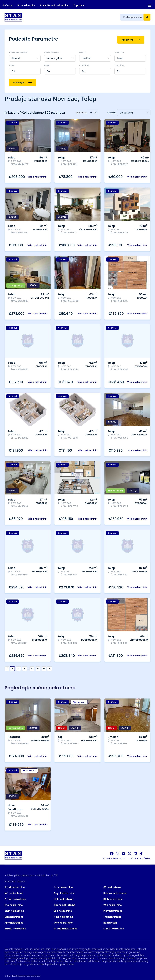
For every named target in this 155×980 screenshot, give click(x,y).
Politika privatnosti (115, 856)
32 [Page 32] (32, 667)
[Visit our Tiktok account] (141, 852)
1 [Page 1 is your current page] (12, 667)
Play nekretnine (113, 909)
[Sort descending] (96, 111)
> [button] (50, 667)
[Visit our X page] (129, 852)
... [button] (28, 667)
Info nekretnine (14, 891)
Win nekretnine (113, 903)
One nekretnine (63, 921)
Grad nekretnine (15, 885)
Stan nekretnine (14, 909)
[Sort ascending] (91, 111)
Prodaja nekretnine (66, 927)
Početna (8, 5)
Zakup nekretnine (15, 927)
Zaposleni (79, 5)
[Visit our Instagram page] (118, 852)
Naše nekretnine (26, 5)
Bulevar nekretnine (115, 891)
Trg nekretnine (112, 915)
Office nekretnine (15, 897)
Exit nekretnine (63, 909)
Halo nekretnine (64, 897)
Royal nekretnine (64, 891)
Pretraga (23, 81)
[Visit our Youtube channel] (124, 852)
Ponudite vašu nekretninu (54, 5)
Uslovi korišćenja (140, 856)
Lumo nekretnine (114, 927)
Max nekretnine (14, 915)
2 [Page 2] (18, 667)
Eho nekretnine (14, 903)
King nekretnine (63, 915)
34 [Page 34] (44, 667)
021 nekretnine (112, 885)
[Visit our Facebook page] (112, 852)
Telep (120, 56)
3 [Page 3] (25, 667)
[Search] (147, 17)
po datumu (126, 111)
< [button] (7, 667)
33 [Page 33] (38, 667)
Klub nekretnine (113, 897)
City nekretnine (63, 885)
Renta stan (110, 921)
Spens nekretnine (65, 903)
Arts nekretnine (14, 921)
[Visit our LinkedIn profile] (135, 852)
